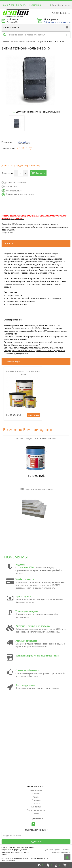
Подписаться (36, 842)
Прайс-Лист (8, 5)
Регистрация (64, 5)
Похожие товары (12, 361)
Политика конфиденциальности (61, 851)
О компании (35, 5)
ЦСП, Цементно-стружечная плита (36, 489)
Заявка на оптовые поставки (20, 194)
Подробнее (7, 233)
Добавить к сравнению (14, 182)
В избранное (9, 186)
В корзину (38, 173)
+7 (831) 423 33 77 (60, 13)
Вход (54, 5)
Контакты (21, 5)
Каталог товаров (36, 27)
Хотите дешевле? (12, 191)
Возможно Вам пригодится (28, 429)
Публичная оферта (52, 850)
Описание (8, 244)
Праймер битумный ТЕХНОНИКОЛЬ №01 (36, 438)
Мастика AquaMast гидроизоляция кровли (23, 373)
